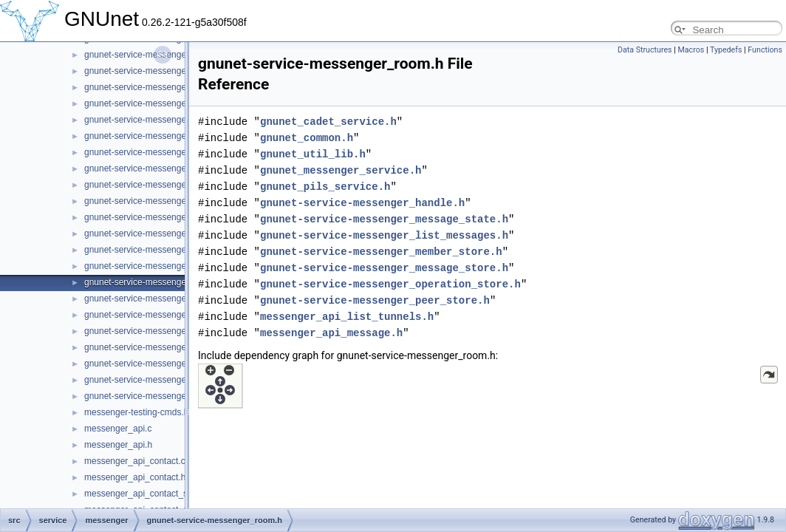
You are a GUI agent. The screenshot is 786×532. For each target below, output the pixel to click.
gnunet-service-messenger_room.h (153, 282)
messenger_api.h (118, 445)
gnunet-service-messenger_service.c (157, 315)
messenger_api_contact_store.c (147, 494)
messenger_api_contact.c (135, 461)
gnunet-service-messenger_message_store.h (173, 152)
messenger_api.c (118, 429)
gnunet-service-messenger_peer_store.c (164, 233)
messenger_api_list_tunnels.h (347, 317)
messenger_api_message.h (331, 333)
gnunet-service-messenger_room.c (153, 266)
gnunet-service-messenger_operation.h (161, 185)
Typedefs (726, 50)
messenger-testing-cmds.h (136, 412)
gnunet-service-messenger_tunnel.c (155, 380)
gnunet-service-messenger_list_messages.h (384, 235)
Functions (765, 50)
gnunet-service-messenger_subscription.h (167, 364)
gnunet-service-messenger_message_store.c (173, 136)
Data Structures (645, 50)
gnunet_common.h (307, 138)
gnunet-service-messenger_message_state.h (173, 120)
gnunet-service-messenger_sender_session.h (174, 299)
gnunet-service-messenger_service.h (157, 331)
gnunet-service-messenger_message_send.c (172, 71)
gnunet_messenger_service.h (341, 170)
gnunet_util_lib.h (313, 154)
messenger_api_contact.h (135, 477)
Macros (691, 50)
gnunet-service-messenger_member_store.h (381, 252)
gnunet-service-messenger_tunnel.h (155, 396)
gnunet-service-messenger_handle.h (362, 203)
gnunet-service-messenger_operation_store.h (174, 217)
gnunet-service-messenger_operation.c (161, 168)
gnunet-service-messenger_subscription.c (166, 347)
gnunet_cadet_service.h (328, 122)
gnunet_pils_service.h (325, 187)
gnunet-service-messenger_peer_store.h (164, 250)
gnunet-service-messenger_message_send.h (173, 87)
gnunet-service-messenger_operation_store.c (173, 201)
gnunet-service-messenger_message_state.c (172, 103)
